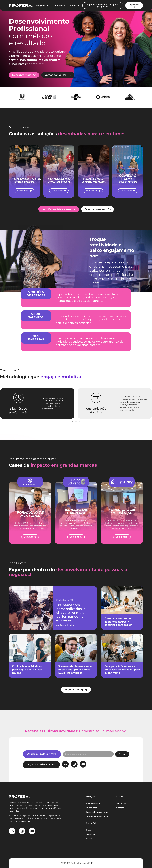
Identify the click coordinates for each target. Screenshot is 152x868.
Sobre (75, 6)
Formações (92, 808)
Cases (89, 839)
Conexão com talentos (97, 817)
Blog (88, 830)
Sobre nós (121, 803)
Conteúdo (59, 6)
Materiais (91, 834)
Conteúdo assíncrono (97, 812)
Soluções (42, 6)
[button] (73, 422)
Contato (120, 808)
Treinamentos (93, 803)
